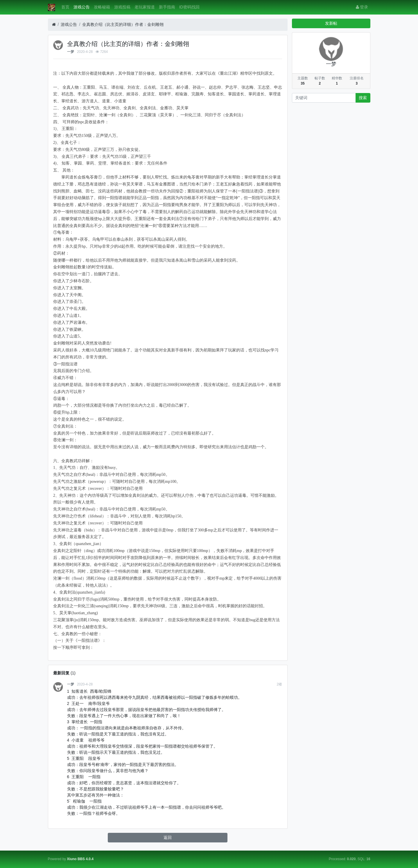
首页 (65, 7)
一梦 (71, 52)
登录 (362, 7)
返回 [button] (168, 837)
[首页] (54, 25)
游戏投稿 (122, 7)
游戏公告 (82, 7)
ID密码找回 (189, 7)
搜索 (363, 98)
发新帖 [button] (331, 23)
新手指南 (167, 7)
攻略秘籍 (102, 7)
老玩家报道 (145, 7)
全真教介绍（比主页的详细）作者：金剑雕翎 (123, 24)
